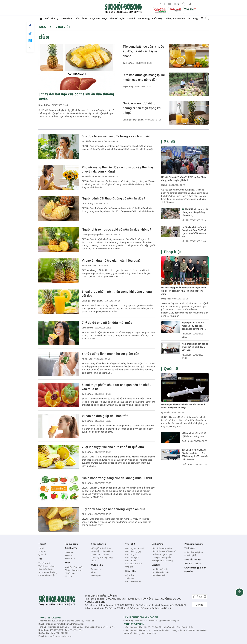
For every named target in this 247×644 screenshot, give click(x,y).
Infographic (96, 575)
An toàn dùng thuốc (74, 567)
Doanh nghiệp (191, 555)
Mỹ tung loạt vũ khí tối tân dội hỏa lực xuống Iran (194, 435)
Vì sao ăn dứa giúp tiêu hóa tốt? (105, 416)
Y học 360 (95, 19)
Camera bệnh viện (47, 575)
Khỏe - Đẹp (158, 19)
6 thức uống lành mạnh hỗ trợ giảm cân (111, 354)
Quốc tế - (166, 412)
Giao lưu (69, 555)
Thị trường (192, 19)
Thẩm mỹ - (87, 266)
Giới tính (131, 19)
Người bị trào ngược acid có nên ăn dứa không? (116, 229)
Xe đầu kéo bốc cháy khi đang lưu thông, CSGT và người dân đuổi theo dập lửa (194, 232)
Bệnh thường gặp (133, 551)
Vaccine (69, 576)
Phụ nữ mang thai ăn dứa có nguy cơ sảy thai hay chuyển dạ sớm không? (118, 169)
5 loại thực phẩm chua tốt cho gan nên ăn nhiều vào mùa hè (116, 387)
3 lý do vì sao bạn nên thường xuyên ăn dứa (113, 509)
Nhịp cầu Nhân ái (193, 560)
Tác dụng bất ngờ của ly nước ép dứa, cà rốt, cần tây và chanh (143, 51)
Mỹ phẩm (129, 575)
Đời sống (189, 572)
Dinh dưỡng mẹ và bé (162, 548)
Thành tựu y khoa (46, 566)
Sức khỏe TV (82, 19)
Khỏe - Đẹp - (88, 359)
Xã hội (169, 141)
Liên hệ (199, 605)
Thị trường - (129, 87)
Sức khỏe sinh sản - (92, 141)
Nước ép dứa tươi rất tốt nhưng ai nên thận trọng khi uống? (142, 108)
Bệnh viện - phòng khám (102, 551)
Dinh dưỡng (144, 19)
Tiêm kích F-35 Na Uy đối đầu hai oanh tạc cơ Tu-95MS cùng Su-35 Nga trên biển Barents (195, 455)
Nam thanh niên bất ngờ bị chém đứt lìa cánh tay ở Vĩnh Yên (195, 347)
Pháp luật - (167, 299)
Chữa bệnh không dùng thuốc (102, 559)
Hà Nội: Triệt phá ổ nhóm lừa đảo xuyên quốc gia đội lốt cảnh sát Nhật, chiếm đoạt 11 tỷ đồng (184, 291)
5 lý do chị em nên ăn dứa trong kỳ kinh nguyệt (116, 136)
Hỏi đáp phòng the (160, 569)
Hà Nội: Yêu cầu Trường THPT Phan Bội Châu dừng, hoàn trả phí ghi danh (184, 179)
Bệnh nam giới (132, 558)
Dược (105, 19)
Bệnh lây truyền (159, 575)
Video (94, 572)
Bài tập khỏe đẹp (133, 581)
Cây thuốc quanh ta (100, 555)
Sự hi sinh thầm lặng (48, 572)
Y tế (47, 19)
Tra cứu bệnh (67, 19)
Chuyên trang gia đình (195, 568)
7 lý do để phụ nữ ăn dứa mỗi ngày (107, 323)
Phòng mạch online (175, 19)
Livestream (70, 558)
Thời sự (54, 19)
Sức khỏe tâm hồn (134, 564)
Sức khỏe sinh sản (160, 572)
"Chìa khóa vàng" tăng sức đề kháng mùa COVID (117, 478)
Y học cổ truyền (117, 19)
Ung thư (129, 567)
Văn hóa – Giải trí (193, 564)
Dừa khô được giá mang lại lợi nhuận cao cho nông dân (144, 77)
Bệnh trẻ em (131, 561)
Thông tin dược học (74, 570)
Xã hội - (165, 185)
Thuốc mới (70, 573)
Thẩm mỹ (129, 578)
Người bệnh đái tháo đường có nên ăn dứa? (113, 198)
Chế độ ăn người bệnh (162, 555)
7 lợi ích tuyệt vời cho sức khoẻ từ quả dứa (113, 447)
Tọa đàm (69, 552)
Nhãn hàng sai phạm (194, 552)
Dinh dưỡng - (45, 105)
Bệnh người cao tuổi (135, 548)
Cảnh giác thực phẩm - (134, 120)
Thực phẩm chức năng (162, 561)
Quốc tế (171, 369)
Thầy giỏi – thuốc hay (101, 548)
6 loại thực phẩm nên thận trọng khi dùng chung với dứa (117, 294)
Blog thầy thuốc (46, 569)
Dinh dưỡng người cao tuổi (164, 551)
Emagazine (96, 569)
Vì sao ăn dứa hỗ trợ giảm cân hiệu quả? (111, 261)
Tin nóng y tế (44, 563)
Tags (45, 27)
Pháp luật (172, 252)
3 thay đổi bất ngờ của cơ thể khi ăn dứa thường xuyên (76, 97)
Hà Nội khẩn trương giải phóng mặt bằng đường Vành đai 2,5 (195, 212)
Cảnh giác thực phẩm (162, 558)
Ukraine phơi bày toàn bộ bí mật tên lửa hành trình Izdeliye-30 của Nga (183, 406)
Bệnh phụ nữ (131, 555)
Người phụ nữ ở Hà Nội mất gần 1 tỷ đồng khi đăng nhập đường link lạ (194, 326)
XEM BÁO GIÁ (152, 617)
